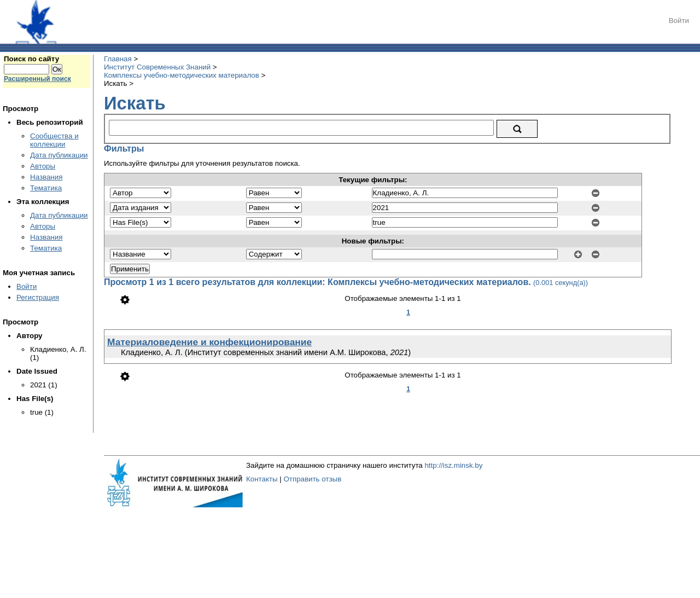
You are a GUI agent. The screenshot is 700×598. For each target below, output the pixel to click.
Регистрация (38, 297)
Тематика (46, 188)
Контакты (262, 479)
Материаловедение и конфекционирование (209, 342)
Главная (118, 59)
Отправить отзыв (312, 479)
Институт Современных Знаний (157, 67)
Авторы (43, 166)
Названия (46, 177)
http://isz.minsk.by (453, 465)
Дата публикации (59, 155)
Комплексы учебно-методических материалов (182, 75)
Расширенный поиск (37, 79)
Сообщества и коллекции (54, 140)
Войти (679, 21)
